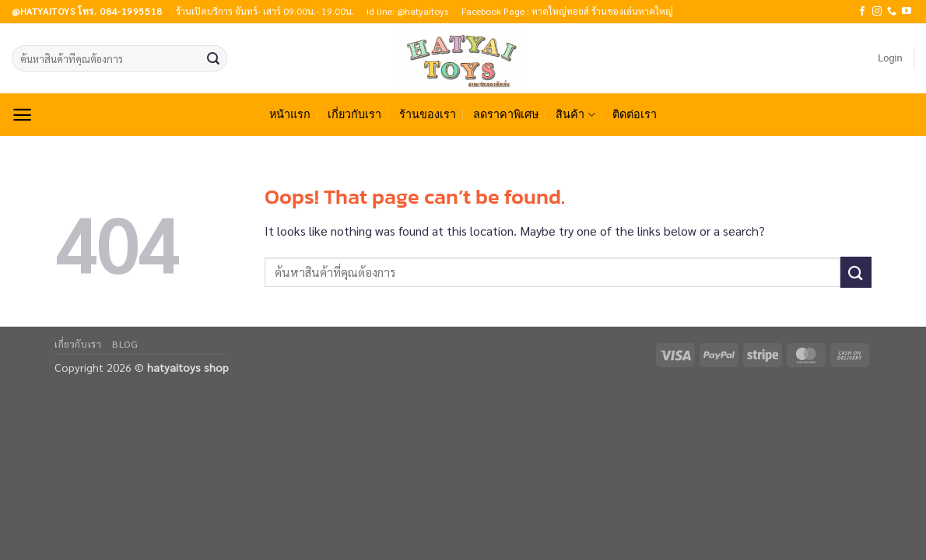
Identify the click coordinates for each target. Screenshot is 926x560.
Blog (125, 344)
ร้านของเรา (428, 114)
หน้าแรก (290, 114)
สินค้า (575, 115)
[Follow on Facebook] (862, 12)
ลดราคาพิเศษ (506, 114)
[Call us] (892, 12)
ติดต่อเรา (635, 114)
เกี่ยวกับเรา (354, 114)
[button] (890, 58)
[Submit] (213, 58)
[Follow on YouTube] (907, 12)
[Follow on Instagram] (877, 12)
